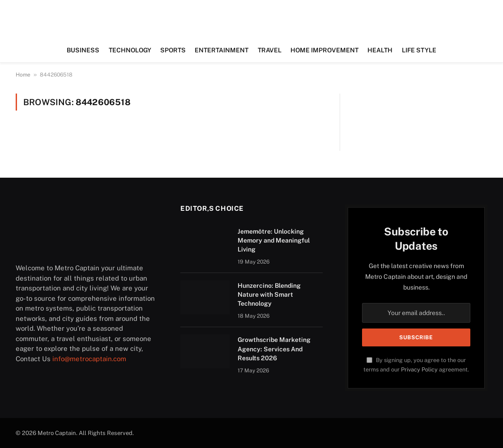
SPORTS (173, 50)
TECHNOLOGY (130, 50)
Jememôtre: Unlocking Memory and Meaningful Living (274, 240)
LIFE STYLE (419, 50)
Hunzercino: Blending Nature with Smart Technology (269, 294)
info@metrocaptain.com (89, 359)
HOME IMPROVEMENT (324, 50)
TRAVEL (270, 50)
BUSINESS (83, 50)
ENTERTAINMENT (222, 50)
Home (23, 75)
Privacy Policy (419, 369)
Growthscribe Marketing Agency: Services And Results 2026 (274, 349)
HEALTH (380, 50)
